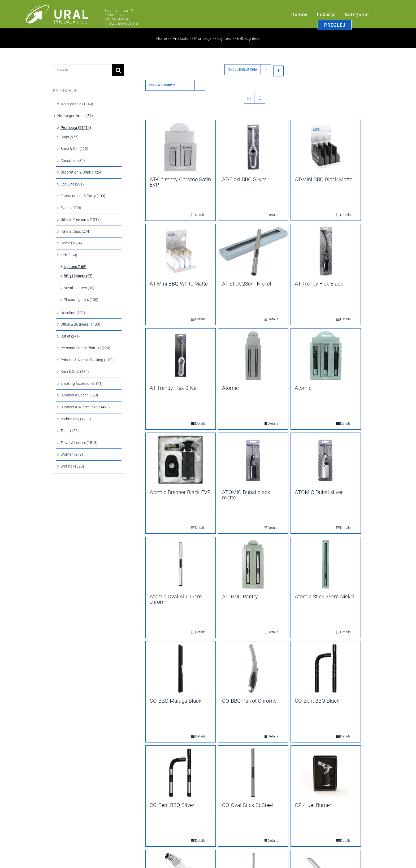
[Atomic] (253, 356)
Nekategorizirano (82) (75, 116)
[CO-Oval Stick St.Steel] (253, 773)
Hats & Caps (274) (75, 231)
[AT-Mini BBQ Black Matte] (326, 147)
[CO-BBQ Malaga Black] (181, 668)
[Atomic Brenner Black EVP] (181, 460)
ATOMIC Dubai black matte (246, 495)
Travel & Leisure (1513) (79, 443)
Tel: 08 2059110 (118, 19)
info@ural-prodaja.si (121, 23)
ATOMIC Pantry (240, 597)
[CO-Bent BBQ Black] (326, 668)
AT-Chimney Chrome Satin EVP (180, 182)
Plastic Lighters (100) (81, 300)
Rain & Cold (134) (75, 372)
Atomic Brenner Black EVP (180, 492)
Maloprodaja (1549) (77, 104)
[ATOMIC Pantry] (253, 564)
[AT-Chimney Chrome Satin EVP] (181, 147)
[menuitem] (304, 14)
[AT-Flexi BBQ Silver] (253, 147)
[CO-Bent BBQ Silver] (181, 773)
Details (197, 215)
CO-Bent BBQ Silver (172, 805)
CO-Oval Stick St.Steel (248, 805)
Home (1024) (71, 243)
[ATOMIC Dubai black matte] (253, 460)
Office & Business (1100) (80, 324)
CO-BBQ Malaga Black (175, 701)
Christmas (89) (73, 161)
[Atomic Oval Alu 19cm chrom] (181, 564)
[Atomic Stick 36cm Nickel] (326, 564)
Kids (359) (69, 255)
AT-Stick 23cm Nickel (247, 284)
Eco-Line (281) (72, 184)
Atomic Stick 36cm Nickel (325, 597)
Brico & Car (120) (74, 149)
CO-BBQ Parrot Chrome (249, 701)
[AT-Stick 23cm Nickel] (253, 251)
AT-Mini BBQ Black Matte (324, 179)
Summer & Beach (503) (79, 395)
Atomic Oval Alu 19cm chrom (176, 599)
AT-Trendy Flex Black (319, 284)
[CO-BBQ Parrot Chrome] (253, 668)
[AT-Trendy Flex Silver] (181, 356)
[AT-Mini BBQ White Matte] (181, 251)
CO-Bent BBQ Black (317, 701)
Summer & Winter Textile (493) (85, 407)
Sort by (243, 70)
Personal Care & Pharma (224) (85, 348)
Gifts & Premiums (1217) (81, 219)
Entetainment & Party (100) (83, 196)
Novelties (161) (73, 313)
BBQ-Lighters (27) (78, 276)
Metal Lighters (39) (79, 288)
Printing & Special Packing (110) (87, 360)
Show (162, 85)
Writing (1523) (72, 466)
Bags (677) (70, 137)
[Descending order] (278, 71)
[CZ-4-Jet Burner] (326, 773)
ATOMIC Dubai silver (319, 492)
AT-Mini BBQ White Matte (179, 284)
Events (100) (71, 208)
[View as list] (260, 98)
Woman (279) (72, 454)
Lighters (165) (75, 267)
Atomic (230, 388)
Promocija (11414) (76, 128)
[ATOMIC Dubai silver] (326, 460)
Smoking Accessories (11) (82, 383)
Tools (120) (70, 431)
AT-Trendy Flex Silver (174, 388)
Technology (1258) (76, 419)
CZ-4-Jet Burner (313, 805)
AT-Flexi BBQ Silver (244, 179)
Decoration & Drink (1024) (82, 172)
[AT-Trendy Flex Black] (326, 251)
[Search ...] (83, 70)
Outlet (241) (70, 336)
